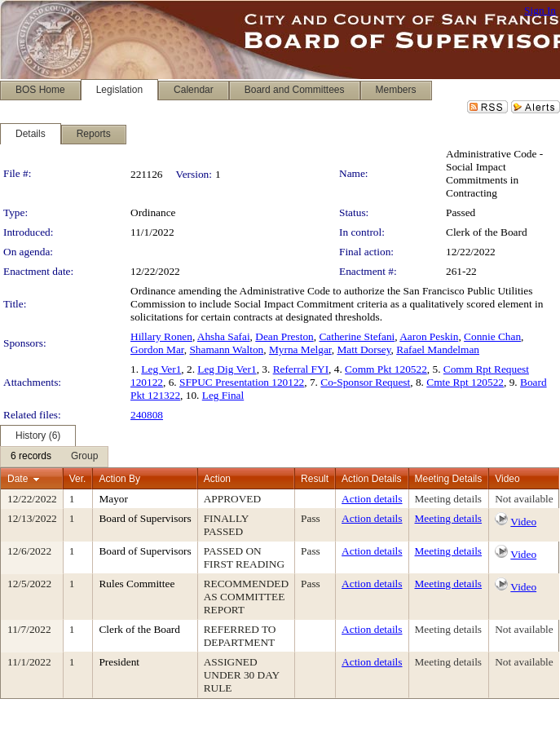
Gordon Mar (157, 349)
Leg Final (223, 395)
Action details (372, 499)
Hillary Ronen (161, 336)
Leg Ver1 (161, 369)
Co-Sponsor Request (365, 382)
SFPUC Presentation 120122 (242, 382)
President (119, 662)
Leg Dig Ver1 (227, 369)
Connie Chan (492, 336)
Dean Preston (284, 336)
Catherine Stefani (357, 336)
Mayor (113, 499)
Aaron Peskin (429, 336)
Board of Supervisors (145, 518)
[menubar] (54, 457)
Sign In (540, 10)
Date (18, 479)
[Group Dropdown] (84, 457)
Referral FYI (301, 369)
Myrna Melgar (300, 349)
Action (217, 479)
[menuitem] (31, 457)
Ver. (78, 479)
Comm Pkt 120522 (386, 369)
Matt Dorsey (364, 349)
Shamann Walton (226, 349)
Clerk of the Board (487, 232)
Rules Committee (137, 584)
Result (315, 479)
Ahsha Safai (224, 336)
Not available (524, 499)
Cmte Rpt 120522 (465, 382)
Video (523, 522)
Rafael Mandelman (438, 349)
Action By (119, 479)
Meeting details (449, 499)
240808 (147, 415)
